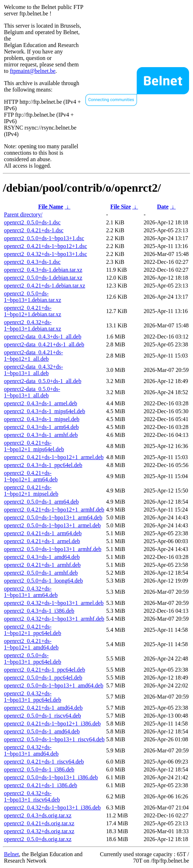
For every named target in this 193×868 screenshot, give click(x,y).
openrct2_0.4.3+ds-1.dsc (32, 262)
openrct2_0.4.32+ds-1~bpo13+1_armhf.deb (54, 619)
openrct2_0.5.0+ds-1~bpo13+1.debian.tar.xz (32, 297)
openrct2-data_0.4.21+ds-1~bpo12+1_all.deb (34, 356)
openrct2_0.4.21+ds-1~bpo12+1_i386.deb (52, 724)
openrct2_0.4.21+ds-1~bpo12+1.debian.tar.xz (32, 311)
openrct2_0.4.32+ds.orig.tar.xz (39, 831)
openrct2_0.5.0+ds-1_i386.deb (39, 769)
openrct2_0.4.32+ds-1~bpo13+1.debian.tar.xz (32, 325)
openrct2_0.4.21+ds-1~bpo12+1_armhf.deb (54, 510)
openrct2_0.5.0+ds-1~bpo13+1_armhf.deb (53, 549)
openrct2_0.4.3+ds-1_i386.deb (39, 611)
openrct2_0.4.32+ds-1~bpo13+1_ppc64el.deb (32, 697)
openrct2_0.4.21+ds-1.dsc (34, 230)
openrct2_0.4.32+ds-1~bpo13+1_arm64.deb (31, 592)
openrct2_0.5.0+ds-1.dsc (32, 222)
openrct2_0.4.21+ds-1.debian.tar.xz (44, 286)
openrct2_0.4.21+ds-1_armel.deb (42, 541)
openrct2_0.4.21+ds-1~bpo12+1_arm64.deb (31, 476)
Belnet (11, 854)
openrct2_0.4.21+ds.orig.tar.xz (39, 823)
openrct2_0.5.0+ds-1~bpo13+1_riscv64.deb (54, 739)
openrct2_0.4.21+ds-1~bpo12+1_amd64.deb (31, 644)
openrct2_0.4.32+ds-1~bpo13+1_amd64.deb (31, 750)
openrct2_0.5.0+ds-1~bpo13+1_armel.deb (52, 525)
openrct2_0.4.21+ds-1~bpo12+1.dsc (46, 246)
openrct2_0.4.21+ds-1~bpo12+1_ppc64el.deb (32, 630)
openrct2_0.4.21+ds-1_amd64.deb (43, 708)
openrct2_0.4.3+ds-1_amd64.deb (42, 557)
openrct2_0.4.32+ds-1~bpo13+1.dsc (46, 254)
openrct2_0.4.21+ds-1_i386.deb (41, 785)
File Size (120, 207)
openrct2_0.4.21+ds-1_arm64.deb (43, 533)
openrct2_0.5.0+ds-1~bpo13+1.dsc (44, 238)
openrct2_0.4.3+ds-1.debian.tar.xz (43, 270)
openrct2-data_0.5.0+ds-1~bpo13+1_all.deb (32, 392)
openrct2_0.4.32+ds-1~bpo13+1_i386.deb (52, 808)
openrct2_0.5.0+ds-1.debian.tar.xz (43, 278)
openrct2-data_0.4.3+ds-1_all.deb (43, 337)
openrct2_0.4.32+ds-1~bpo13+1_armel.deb (54, 603)
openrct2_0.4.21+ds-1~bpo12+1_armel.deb (54, 457)
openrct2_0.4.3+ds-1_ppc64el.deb (43, 465)
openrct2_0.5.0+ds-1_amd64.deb (42, 731)
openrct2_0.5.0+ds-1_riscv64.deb (43, 716)
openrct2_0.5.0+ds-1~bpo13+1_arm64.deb (53, 517)
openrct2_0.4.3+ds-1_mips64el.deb (44, 411)
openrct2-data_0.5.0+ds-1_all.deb (43, 381)
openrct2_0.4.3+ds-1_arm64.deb (41, 427)
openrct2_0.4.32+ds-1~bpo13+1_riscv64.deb (32, 796)
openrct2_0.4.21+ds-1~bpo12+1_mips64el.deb (34, 446)
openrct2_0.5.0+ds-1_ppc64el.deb (43, 678)
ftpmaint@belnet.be (32, 71)
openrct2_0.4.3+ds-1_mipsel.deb (42, 419)
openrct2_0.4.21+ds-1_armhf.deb (42, 565)
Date (163, 207)
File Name (51, 207)
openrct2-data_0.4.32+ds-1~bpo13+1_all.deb (34, 370)
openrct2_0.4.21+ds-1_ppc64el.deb (44, 670)
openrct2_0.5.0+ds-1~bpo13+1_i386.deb (51, 777)
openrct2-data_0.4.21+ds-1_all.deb (44, 344)
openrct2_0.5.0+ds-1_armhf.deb (41, 573)
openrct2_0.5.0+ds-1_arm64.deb (41, 502)
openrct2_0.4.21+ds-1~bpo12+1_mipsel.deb (31, 491)
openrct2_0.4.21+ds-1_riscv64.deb (44, 762)
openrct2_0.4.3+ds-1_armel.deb (41, 403)
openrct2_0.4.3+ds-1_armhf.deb (41, 435)
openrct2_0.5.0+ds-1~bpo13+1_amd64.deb (54, 685)
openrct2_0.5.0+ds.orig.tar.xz (38, 839)
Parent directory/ (23, 214)
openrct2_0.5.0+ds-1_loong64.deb (43, 581)
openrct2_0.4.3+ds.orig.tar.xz (38, 815)
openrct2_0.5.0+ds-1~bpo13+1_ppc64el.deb (32, 659)
